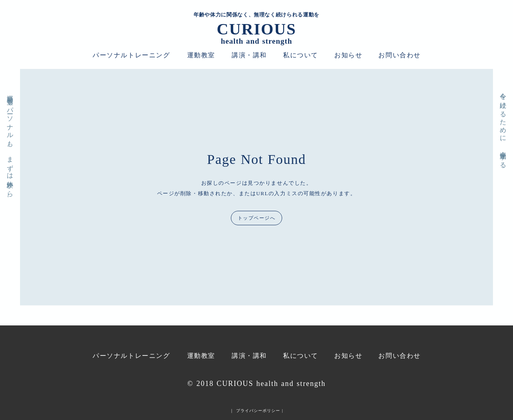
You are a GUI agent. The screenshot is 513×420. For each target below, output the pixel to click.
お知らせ (348, 55)
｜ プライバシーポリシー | (256, 411)
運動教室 (201, 55)
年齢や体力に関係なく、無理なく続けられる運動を (256, 15)
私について (301, 55)
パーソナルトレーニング (131, 55)
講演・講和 (249, 55)
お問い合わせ (400, 55)
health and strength (256, 41)
